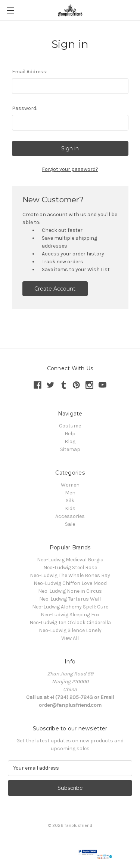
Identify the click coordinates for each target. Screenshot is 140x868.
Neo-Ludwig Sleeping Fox (70, 615)
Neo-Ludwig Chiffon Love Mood (70, 583)
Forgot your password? (70, 169)
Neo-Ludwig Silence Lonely (70, 630)
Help (70, 434)
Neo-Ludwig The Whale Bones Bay (70, 575)
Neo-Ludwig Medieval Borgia (70, 560)
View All (70, 638)
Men (70, 493)
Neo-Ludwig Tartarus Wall (70, 599)
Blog (70, 441)
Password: (25, 108)
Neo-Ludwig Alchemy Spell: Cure (70, 607)
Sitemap (70, 449)
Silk (70, 501)
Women (70, 485)
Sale (70, 524)
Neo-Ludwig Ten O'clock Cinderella (70, 622)
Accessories (70, 516)
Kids (70, 508)
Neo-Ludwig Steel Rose (70, 568)
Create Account (55, 289)
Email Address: (30, 72)
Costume (70, 426)
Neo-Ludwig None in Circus (70, 591)
